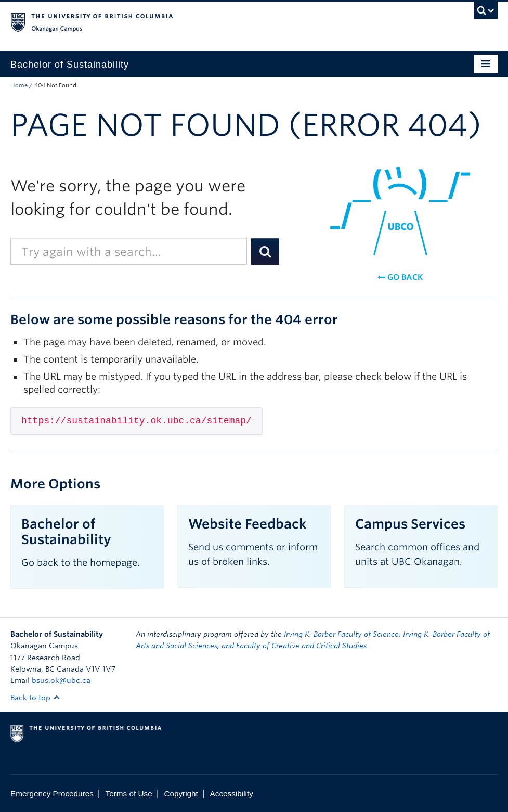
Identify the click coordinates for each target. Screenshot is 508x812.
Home (19, 85)
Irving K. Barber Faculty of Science (341, 634)
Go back (400, 277)
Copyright (181, 794)
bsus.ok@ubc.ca (61, 680)
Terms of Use (129, 794)
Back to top (35, 698)
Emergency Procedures (52, 794)
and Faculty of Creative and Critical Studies (294, 646)
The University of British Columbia (217, 21)
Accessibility (232, 794)
